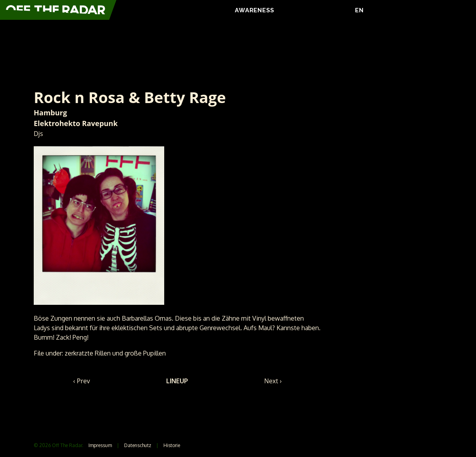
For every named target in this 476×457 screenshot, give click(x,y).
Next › (273, 381)
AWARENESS (255, 10)
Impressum (100, 445)
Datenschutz (138, 445)
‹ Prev (82, 381)
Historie (172, 445)
